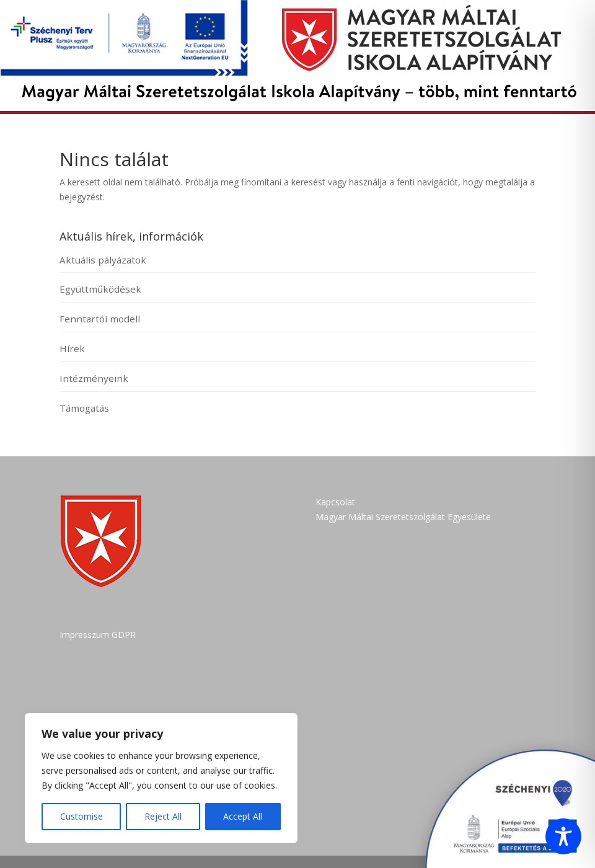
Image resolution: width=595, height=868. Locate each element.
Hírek (72, 348)
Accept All (243, 816)
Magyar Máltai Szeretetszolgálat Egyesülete (403, 517)
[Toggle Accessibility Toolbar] (563, 836)
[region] (161, 778)
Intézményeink (94, 378)
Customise (82, 816)
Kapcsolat (335, 502)
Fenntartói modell (100, 319)
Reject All (163, 816)
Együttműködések (100, 289)
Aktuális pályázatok (103, 260)
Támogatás (84, 408)
